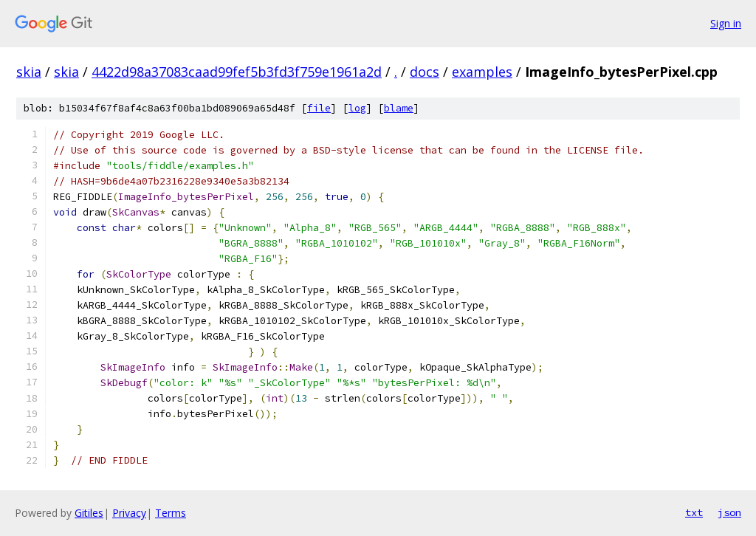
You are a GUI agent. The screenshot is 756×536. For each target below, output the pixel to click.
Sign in (726, 23)
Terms (171, 513)
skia (29, 72)
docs (425, 72)
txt (694, 512)
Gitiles (89, 513)
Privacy (129, 513)
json (729, 512)
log (357, 108)
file (319, 108)
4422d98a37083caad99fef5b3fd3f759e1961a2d (237, 72)
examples (482, 72)
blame (399, 108)
